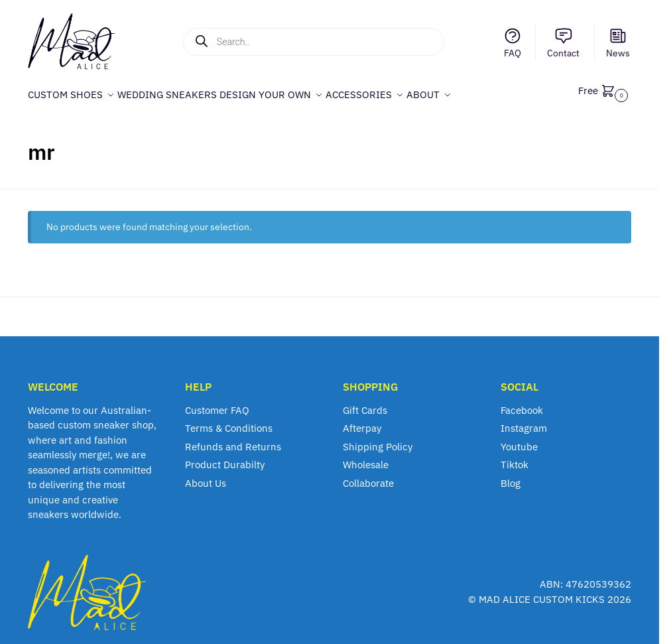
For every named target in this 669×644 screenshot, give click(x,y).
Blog (511, 476)
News (618, 43)
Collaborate (368, 476)
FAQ (513, 43)
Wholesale (366, 457)
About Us (206, 476)
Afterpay (362, 421)
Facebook (522, 403)
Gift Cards (365, 403)
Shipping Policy (378, 439)
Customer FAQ (217, 403)
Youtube (519, 439)
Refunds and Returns (233, 439)
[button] (605, 91)
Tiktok (515, 457)
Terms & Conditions (229, 421)
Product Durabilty (225, 457)
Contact (563, 43)
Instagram (524, 421)
